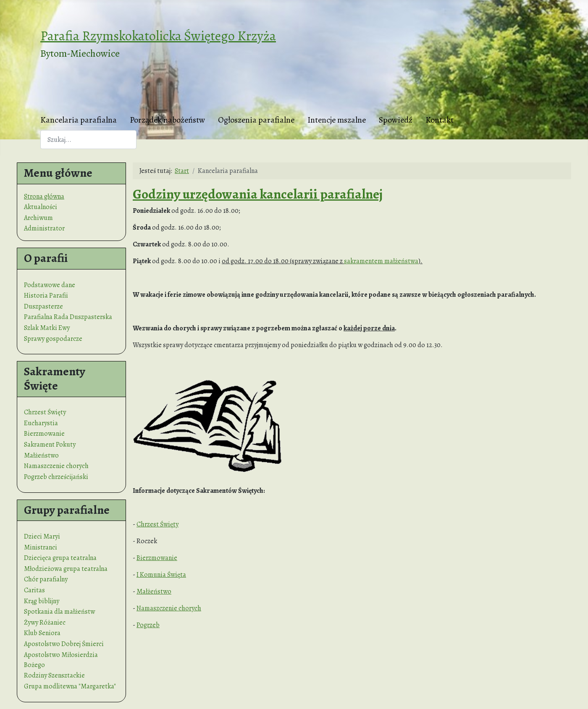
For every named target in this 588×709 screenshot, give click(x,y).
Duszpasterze (43, 306)
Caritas (34, 590)
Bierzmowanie (44, 434)
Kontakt (440, 120)
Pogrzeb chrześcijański (56, 477)
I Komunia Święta (161, 575)
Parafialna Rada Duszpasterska (68, 317)
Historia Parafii (46, 296)
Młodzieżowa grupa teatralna (66, 569)
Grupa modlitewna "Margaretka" (70, 686)
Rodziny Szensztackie (54, 675)
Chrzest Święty (45, 412)
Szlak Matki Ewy (47, 328)
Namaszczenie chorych (56, 466)
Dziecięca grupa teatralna (60, 558)
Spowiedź (396, 120)
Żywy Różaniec (45, 623)
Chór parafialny (46, 579)
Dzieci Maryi (42, 536)
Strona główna (44, 196)
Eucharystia (41, 423)
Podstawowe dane (50, 285)
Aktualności (41, 207)
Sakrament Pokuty (50, 445)
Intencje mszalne (337, 120)
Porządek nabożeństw (167, 120)
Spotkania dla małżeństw (59, 612)
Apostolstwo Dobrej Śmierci (64, 644)
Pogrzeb (148, 625)
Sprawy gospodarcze (53, 339)
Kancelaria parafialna (79, 120)
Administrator (44, 228)
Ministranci (41, 547)
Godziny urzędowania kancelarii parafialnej (258, 194)
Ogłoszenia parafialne (256, 120)
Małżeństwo (41, 455)
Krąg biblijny (42, 601)
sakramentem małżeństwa (381, 261)
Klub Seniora (42, 633)
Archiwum (38, 218)
